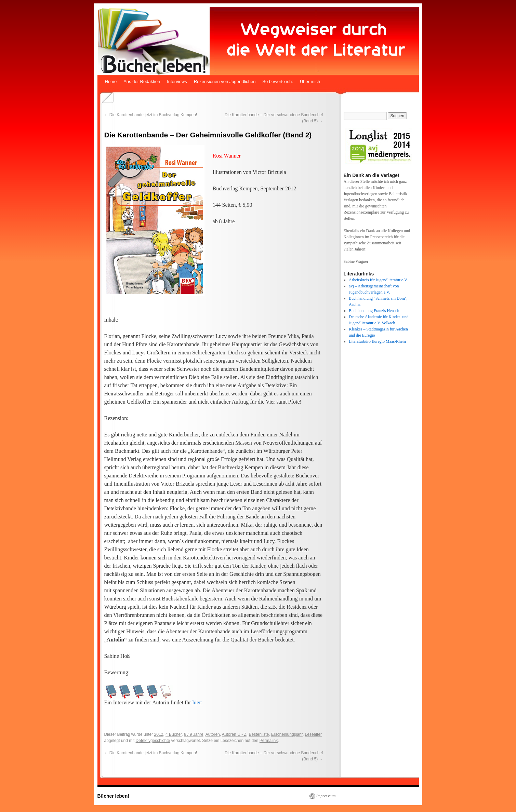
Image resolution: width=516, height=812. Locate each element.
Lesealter (313, 734)
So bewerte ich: (278, 82)
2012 (159, 734)
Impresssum (326, 796)
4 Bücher (174, 734)
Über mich (310, 82)
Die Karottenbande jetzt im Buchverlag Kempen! (151, 115)
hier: (197, 702)
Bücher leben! (113, 796)
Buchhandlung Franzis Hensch (374, 311)
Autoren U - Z (234, 734)
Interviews (177, 82)
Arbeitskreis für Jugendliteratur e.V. (378, 280)
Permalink (269, 741)
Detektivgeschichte (153, 741)
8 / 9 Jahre (194, 734)
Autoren (213, 734)
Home (111, 82)
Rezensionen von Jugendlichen (225, 82)
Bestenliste (259, 734)
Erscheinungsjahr (287, 734)
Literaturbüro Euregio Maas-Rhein (377, 341)
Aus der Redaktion (142, 82)
